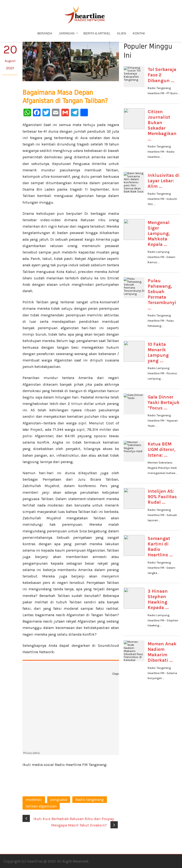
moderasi (34, 800)
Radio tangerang (90, 800)
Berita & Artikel (97, 33)
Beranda (45, 33)
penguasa (59, 800)
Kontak (139, 33)
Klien (122, 33)
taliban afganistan (41, 806)
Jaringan (67, 33)
